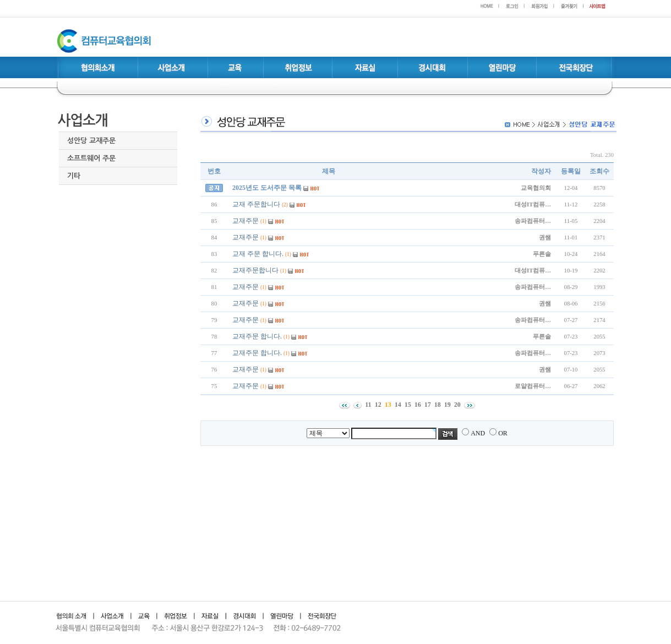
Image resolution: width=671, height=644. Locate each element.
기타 (74, 176)
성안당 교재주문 (91, 141)
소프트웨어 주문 (91, 158)
